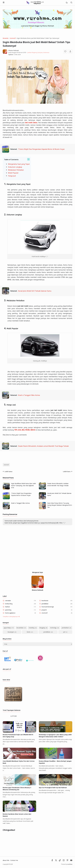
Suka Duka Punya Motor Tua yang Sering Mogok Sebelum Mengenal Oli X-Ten (60, 505)
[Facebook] (52, 861)
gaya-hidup (7, 628)
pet (64, 632)
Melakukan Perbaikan (16, 170)
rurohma (70, 864)
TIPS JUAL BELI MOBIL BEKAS (25, 430)
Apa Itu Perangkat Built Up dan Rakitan (53, 788)
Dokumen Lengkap (15, 167)
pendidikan (45, 604)
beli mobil (29, 123)
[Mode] (67, 3)
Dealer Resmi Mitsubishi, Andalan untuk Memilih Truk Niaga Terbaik (43, 446)
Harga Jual (12, 176)
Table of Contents (11, 159)
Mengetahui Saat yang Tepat (19, 164)
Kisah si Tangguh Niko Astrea (29, 395)
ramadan (8, 601)
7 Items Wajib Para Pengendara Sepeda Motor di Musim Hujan (41, 149)
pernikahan (65, 628)
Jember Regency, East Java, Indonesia (38, 53)
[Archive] (37, 644)
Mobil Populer (13, 173)
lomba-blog (9, 604)
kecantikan (20, 628)
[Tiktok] (60, 861)
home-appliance (10, 613)
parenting (8, 610)
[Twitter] (56, 861)
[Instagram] (64, 861)
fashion (8, 607)
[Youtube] (71, 861)
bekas (35, 123)
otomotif (6, 465)
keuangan (11, 632)
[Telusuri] (71, 3)
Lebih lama (8, 472)
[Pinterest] (67, 861)
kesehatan (45, 601)
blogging (42, 628)
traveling (32, 628)
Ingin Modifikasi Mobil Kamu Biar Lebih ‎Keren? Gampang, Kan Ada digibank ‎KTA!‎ (23, 486)
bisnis (29, 632)
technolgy (53, 628)
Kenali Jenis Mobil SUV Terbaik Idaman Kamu (35, 291)
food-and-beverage (48, 607)
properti (44, 610)
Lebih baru (68, 472)
